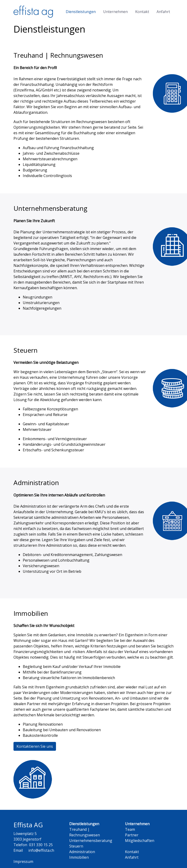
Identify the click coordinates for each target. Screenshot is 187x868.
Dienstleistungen (81, 12)
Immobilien (79, 857)
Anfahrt (163, 12)
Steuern (76, 846)
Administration (82, 852)
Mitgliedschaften (140, 841)
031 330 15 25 (41, 845)
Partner (132, 835)
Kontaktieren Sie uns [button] (35, 746)
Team (130, 829)
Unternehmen (115, 12)
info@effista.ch (41, 850)
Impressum (23, 861)
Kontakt (142, 12)
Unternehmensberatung (91, 841)
